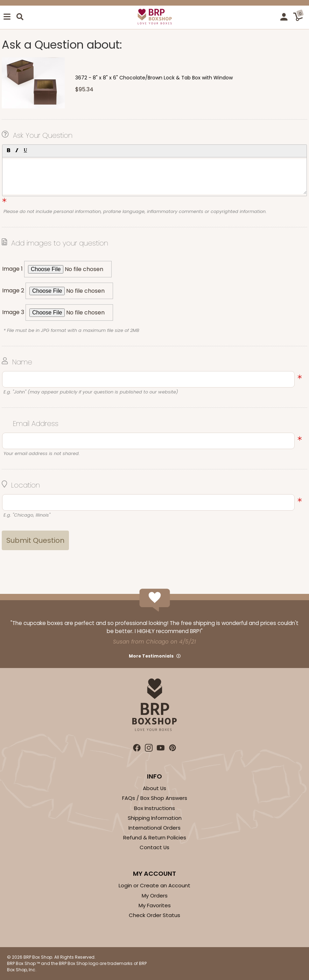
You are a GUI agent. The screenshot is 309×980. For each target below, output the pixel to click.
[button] (8, 150)
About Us (154, 788)
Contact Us (154, 847)
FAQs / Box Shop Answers (155, 798)
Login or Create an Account (154, 885)
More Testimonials (151, 656)
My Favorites (155, 905)
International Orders (154, 828)
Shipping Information (155, 818)
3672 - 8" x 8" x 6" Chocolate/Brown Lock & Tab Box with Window (154, 78)
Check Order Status (154, 915)
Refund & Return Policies (155, 837)
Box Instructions (154, 808)
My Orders (155, 896)
